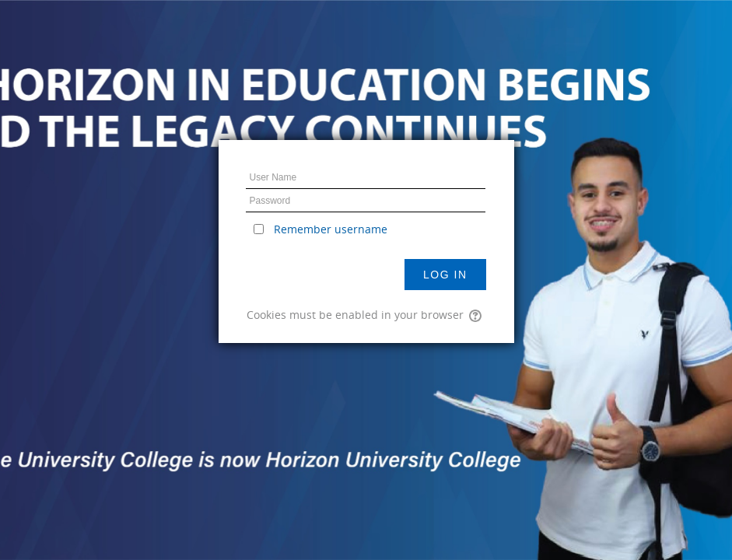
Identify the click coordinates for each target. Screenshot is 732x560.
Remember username (331, 229)
